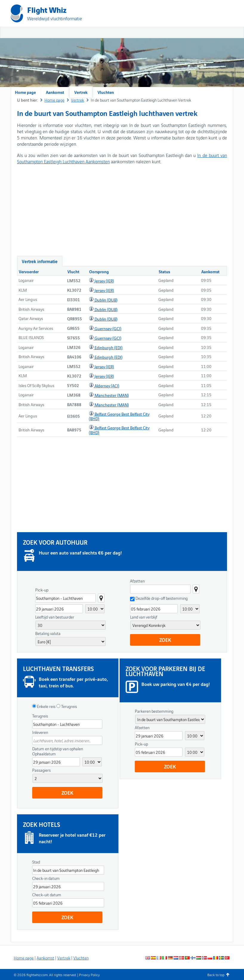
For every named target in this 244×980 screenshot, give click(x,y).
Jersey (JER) (104, 281)
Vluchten (106, 92)
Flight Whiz (47, 9)
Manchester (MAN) (112, 395)
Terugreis (69, 706)
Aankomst (55, 92)
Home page (25, 92)
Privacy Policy (89, 974)
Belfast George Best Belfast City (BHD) (119, 416)
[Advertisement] (163, 45)
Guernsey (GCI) (108, 328)
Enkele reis (46, 706)
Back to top (216, 974)
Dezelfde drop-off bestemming (162, 598)
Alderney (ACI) (107, 386)
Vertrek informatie (40, 261)
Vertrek (81, 92)
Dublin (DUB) (106, 300)
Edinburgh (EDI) (109, 347)
